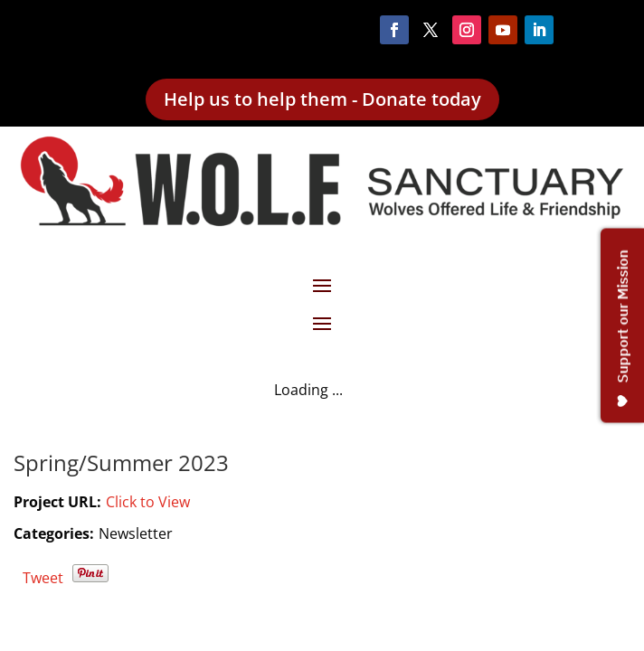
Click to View (148, 502)
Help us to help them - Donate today (322, 99)
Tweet (43, 578)
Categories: (54, 533)
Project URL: (57, 502)
